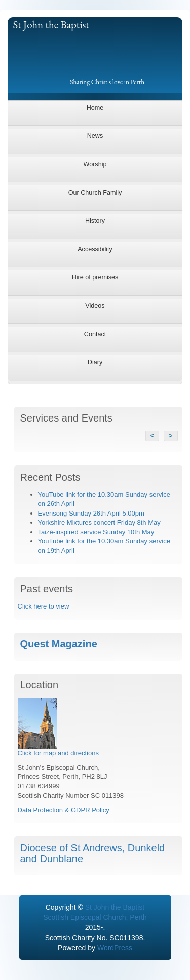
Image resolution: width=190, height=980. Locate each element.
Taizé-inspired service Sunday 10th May (96, 532)
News (95, 136)
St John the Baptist (51, 25)
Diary (95, 362)
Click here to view (44, 606)
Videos (95, 306)
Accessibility (95, 249)
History (95, 221)
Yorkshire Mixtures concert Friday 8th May (99, 522)
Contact (95, 334)
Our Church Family (95, 193)
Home (95, 108)
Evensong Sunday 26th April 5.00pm (91, 513)
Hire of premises (95, 277)
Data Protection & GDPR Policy (64, 810)
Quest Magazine (59, 644)
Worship (95, 164)
